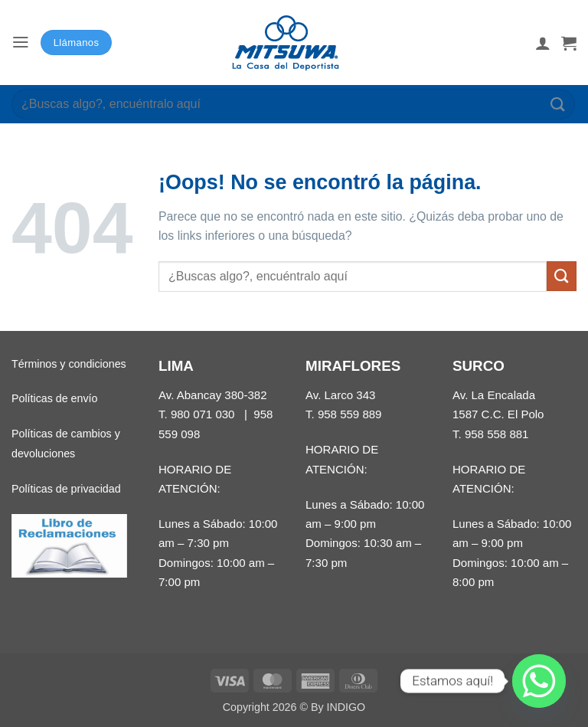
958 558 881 (497, 434)
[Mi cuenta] (543, 43)
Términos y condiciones (69, 364)
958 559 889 (350, 414)
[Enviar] (558, 104)
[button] (21, 43)
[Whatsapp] (539, 681)
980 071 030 (203, 414)
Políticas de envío (54, 398)
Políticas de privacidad (66, 489)
